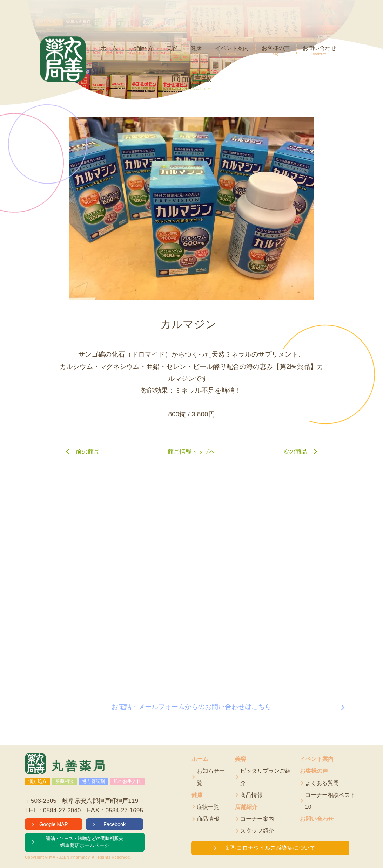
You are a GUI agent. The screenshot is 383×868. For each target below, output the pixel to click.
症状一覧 (208, 807)
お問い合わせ (317, 819)
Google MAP (54, 824)
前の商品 (88, 452)
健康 (197, 795)
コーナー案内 (257, 819)
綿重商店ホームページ (85, 842)
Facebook (115, 824)
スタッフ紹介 (257, 831)
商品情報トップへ (191, 452)
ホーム (200, 759)
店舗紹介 (246, 807)
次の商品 (295, 452)
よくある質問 (322, 783)
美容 (241, 759)
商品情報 (208, 819)
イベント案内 (317, 759)
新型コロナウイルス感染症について (270, 848)
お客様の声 (314, 771)
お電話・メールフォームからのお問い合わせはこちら (191, 707)
